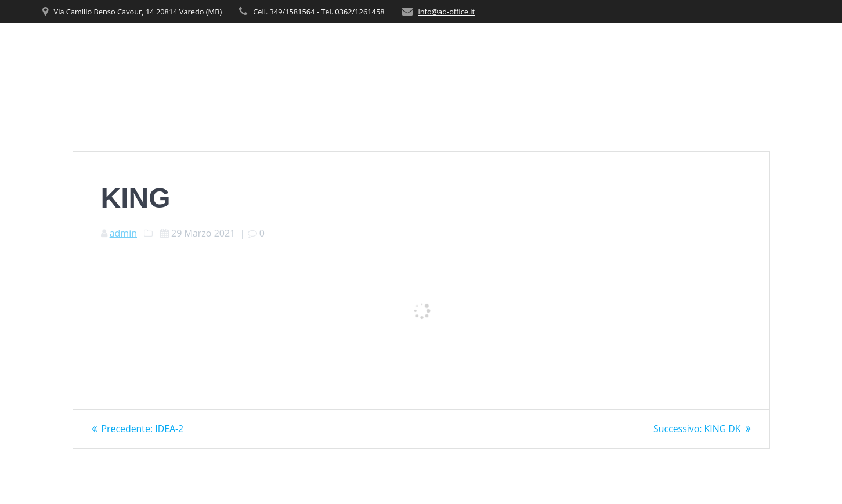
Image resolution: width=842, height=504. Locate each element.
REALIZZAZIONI (708, 47)
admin (123, 233)
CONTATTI (779, 47)
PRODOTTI (626, 47)
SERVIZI (571, 47)
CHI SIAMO (514, 47)
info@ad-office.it (447, 12)
